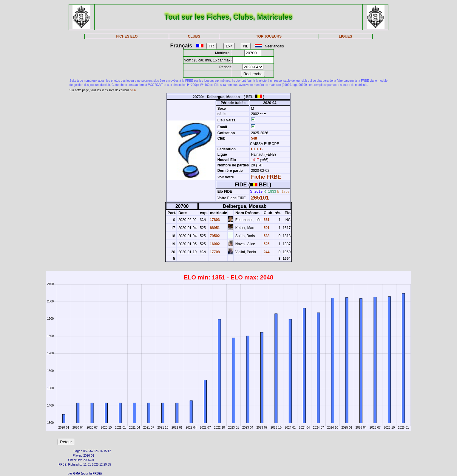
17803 (214, 220)
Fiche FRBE (266, 177)
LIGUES (346, 36)
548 (253, 138)
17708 (214, 252)
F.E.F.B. (257, 149)
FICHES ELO (127, 36)
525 (266, 244)
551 (266, 220)
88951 (214, 228)
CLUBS (194, 36)
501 (266, 228)
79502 (214, 236)
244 (266, 252)
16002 (214, 244)
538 (266, 236)
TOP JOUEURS (269, 36)
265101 (260, 198)
